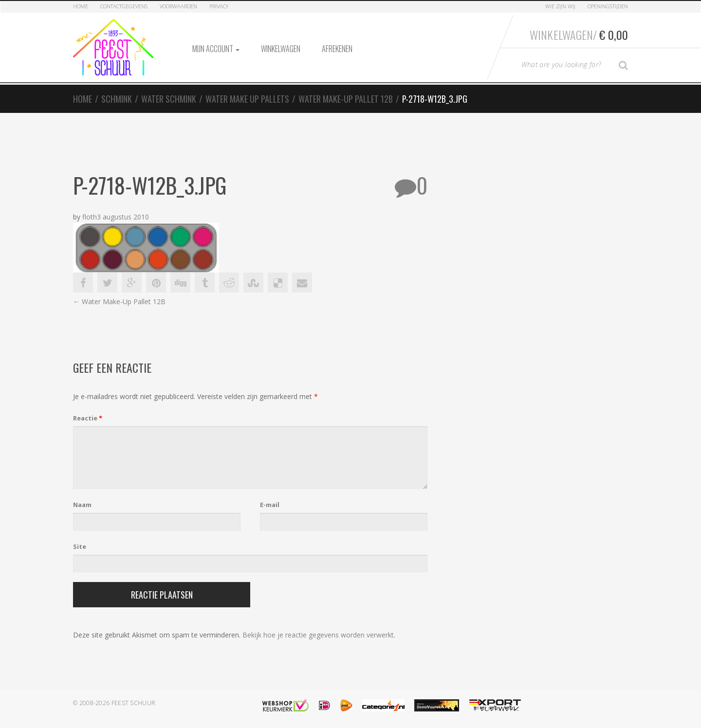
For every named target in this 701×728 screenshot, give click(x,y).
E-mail (270, 505)
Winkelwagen (281, 49)
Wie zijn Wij (560, 6)
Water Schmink (169, 99)
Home (81, 6)
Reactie (88, 418)
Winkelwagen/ (579, 35)
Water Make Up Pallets (247, 99)
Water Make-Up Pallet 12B (346, 99)
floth (90, 217)
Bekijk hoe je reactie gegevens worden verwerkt (318, 635)
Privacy (219, 6)
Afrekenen (337, 49)
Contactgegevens (124, 6)
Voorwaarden (178, 6)
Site (80, 546)
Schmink (117, 99)
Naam (82, 505)
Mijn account (216, 49)
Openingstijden (608, 6)
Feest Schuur (134, 703)
